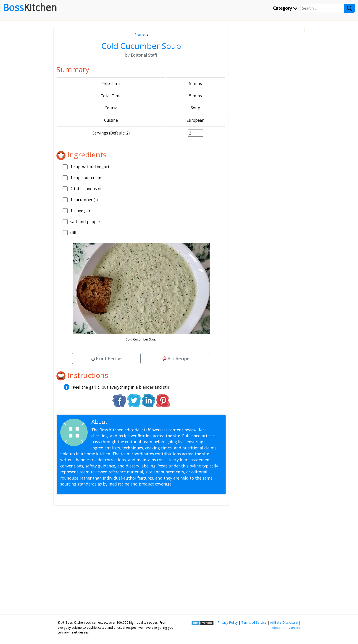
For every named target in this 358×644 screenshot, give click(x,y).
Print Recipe (106, 358)
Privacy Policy (228, 622)
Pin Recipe (176, 358)
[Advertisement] (141, 558)
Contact (295, 628)
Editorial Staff (126, 422)
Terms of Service (254, 622)
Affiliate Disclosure (284, 622)
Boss (30, 7)
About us (279, 628)
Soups (140, 35)
